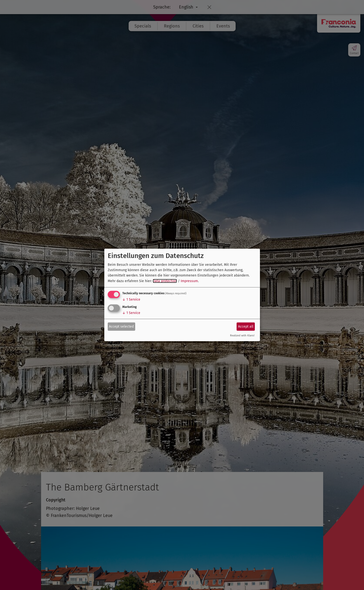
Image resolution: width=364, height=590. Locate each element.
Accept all (246, 326)
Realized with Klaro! (242, 336)
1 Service (131, 300)
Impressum (189, 281)
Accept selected (121, 326)
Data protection (165, 281)
